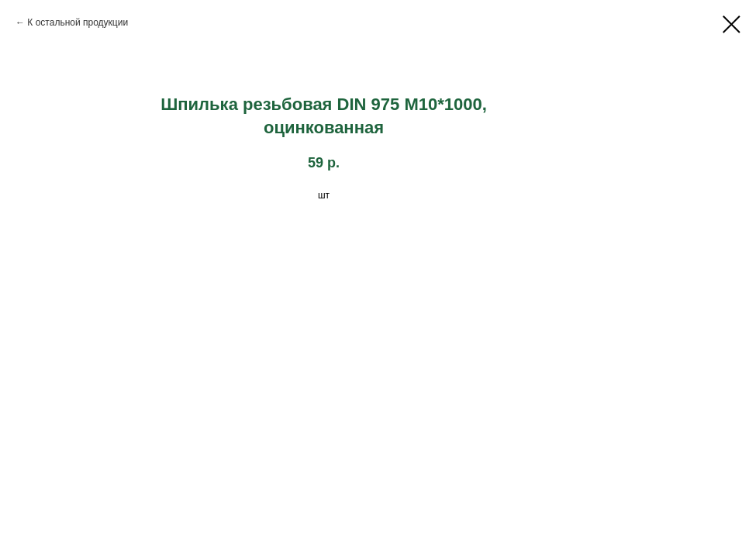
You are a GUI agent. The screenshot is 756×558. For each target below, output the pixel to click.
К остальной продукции (78, 22)
